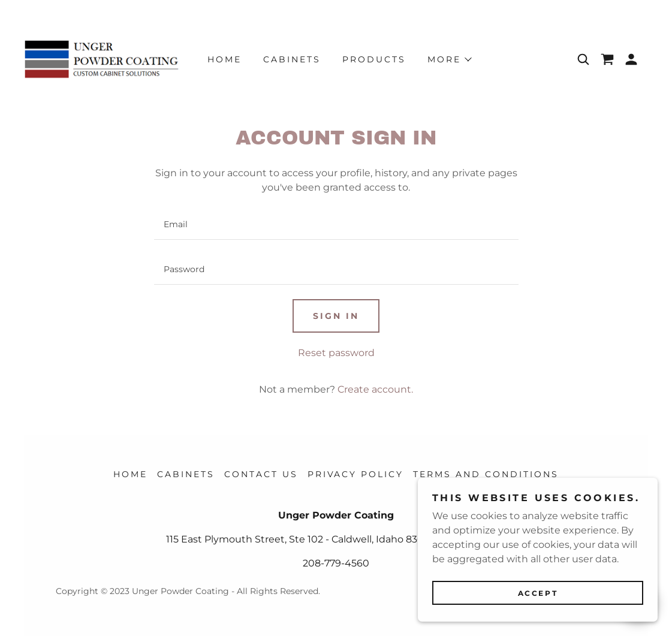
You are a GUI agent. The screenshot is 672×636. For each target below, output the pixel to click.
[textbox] (336, 224)
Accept (538, 593)
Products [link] (374, 59)
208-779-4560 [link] (336, 563)
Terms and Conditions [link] (486, 474)
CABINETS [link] (292, 59)
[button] (631, 59)
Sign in (336, 316)
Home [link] (224, 59)
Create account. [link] (375, 389)
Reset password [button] (336, 353)
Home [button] (130, 474)
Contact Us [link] (261, 474)
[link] (102, 58)
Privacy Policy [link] (356, 474)
